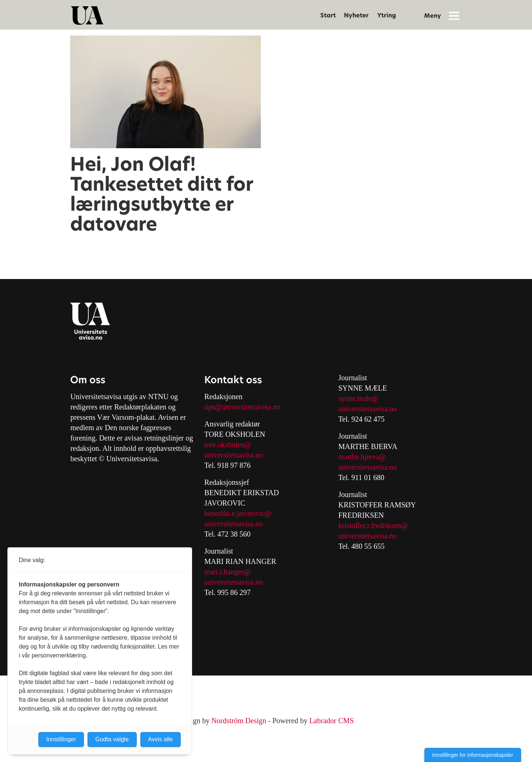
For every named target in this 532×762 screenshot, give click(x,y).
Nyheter (356, 15)
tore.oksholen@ (228, 445)
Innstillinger (61, 739)
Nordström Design (239, 721)
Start (328, 15)
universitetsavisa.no (233, 455)
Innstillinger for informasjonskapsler (473, 755)
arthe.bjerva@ (365, 457)
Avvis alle (161, 739)
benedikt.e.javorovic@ (238, 513)
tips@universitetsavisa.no (242, 407)
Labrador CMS (332, 721)
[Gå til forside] (87, 16)
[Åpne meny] (454, 16)
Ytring (387, 15)
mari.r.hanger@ (227, 572)
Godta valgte (112, 739)
